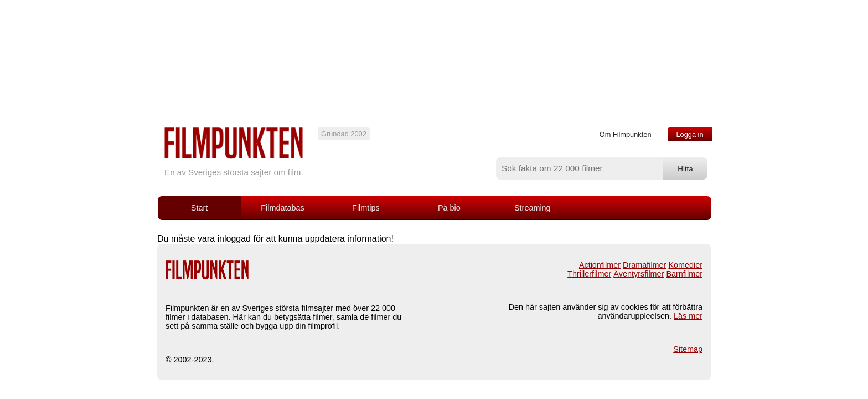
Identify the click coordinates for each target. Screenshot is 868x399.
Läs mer (688, 316)
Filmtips (366, 208)
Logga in (689, 134)
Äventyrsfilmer (639, 274)
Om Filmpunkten (626, 134)
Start (199, 208)
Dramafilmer (644, 265)
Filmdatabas (282, 208)
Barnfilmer (684, 274)
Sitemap (688, 349)
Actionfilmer (600, 265)
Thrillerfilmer (589, 274)
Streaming (533, 208)
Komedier (685, 265)
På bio (449, 208)
